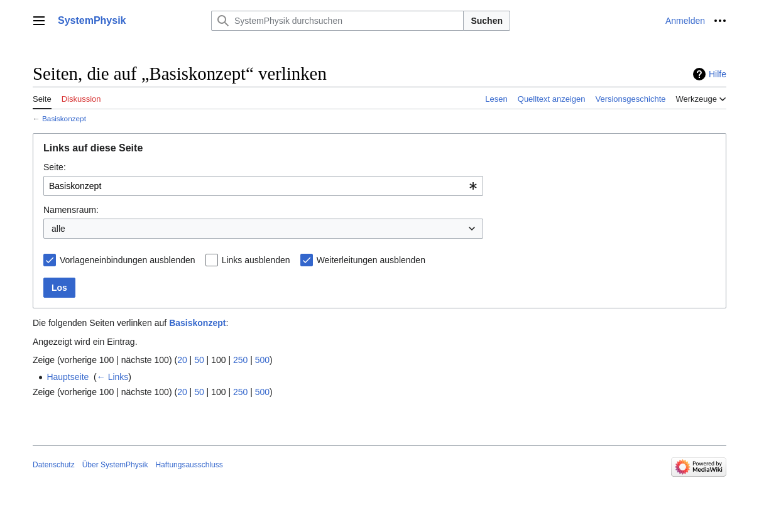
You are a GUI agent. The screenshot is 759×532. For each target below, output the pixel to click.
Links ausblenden (256, 260)
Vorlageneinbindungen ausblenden (128, 260)
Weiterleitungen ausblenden (371, 260)
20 (182, 360)
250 (240, 360)
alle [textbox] (58, 229)
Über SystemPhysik (115, 465)
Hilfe (718, 74)
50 (199, 360)
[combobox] (263, 186)
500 (262, 360)
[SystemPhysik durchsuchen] (337, 21)
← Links (113, 377)
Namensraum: (71, 210)
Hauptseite (68, 377)
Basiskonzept (64, 118)
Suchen (487, 21)
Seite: (55, 167)
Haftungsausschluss (189, 465)
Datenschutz (54, 465)
